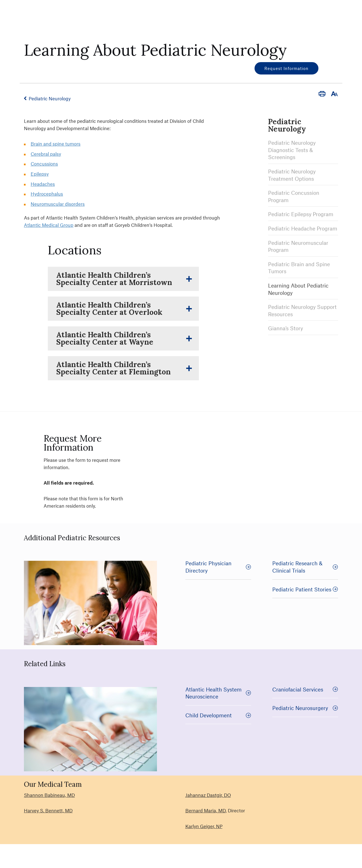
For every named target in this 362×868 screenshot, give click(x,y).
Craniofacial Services (305, 689)
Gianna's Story (285, 328)
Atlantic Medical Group (49, 225)
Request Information (286, 68)
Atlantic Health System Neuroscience (218, 693)
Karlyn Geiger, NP (204, 826)
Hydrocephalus (47, 194)
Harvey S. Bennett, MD (48, 810)
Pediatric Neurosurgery (305, 708)
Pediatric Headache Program (303, 228)
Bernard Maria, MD (205, 810)
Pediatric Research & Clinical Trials (305, 567)
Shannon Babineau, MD (49, 795)
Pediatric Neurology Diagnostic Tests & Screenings (292, 150)
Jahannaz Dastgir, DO (208, 795)
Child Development (218, 715)
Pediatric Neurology (50, 98)
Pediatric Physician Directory (218, 567)
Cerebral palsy (46, 154)
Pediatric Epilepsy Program (301, 214)
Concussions (44, 164)
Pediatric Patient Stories (305, 589)
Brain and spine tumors (56, 144)
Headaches (43, 184)
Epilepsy (40, 174)
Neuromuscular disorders (58, 204)
